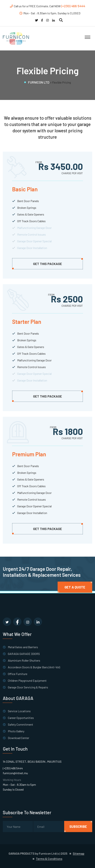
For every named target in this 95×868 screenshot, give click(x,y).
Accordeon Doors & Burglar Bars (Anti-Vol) (34, 667)
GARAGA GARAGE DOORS (24, 654)
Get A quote (75, 587)
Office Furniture (18, 674)
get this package (47, 264)
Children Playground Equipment (27, 680)
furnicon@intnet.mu (15, 773)
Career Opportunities (21, 718)
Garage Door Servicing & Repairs (28, 687)
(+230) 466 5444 (73, 6)
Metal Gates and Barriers (23, 647)
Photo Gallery (16, 731)
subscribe (78, 826)
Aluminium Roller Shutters (24, 660)
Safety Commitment (20, 724)
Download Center (19, 738)
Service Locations (19, 711)
